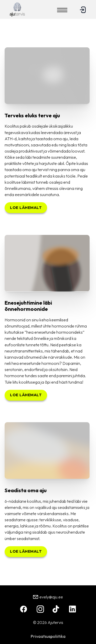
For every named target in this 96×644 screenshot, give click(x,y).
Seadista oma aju (26, 490)
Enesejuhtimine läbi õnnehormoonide (28, 306)
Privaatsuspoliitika (48, 636)
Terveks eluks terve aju (32, 115)
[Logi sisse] (82, 12)
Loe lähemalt (26, 208)
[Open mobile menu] (62, 10)
